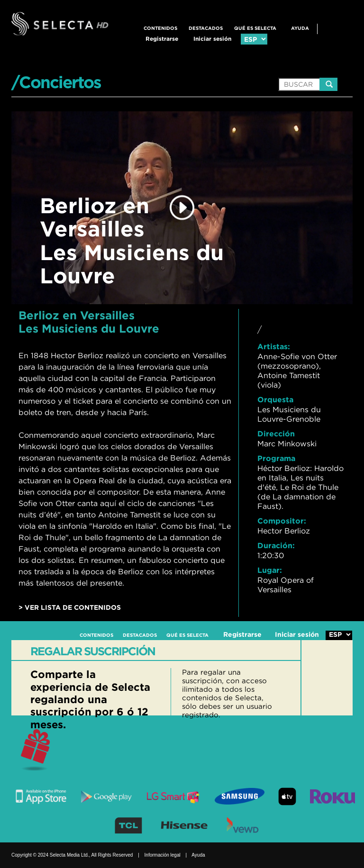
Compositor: (282, 521)
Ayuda (300, 28)
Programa (276, 458)
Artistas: (274, 346)
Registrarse (162, 39)
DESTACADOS (206, 28)
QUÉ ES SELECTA (255, 28)
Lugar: (270, 570)
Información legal (163, 855)
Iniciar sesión (212, 39)
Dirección (276, 434)
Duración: (276, 545)
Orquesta (275, 399)
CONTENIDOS (160, 28)
